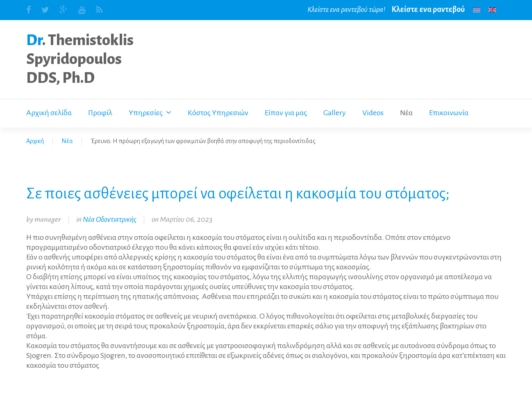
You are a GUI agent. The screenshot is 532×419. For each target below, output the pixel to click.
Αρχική (35, 141)
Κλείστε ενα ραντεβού (428, 9)
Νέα (67, 141)
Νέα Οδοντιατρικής (110, 219)
